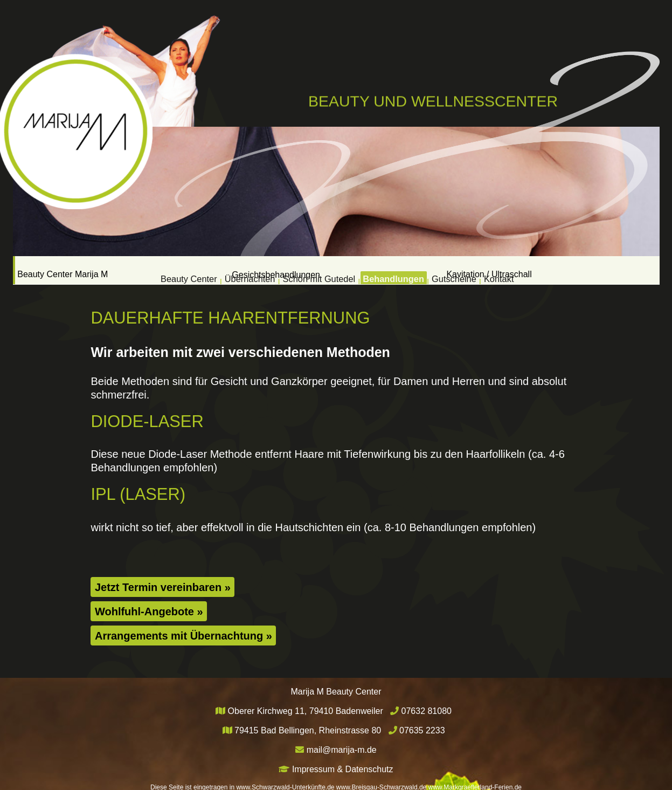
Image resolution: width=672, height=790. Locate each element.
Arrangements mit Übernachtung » (183, 635)
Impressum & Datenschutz (343, 769)
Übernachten (219, 270)
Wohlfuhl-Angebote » (149, 611)
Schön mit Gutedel (312, 270)
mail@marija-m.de (342, 749)
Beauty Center (135, 270)
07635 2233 (422, 730)
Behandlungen (409, 270)
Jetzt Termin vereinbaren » (163, 587)
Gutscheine (490, 270)
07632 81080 (427, 710)
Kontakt (553, 270)
